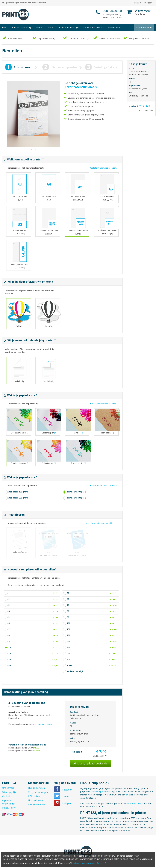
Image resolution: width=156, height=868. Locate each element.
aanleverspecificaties (101, 792)
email (128, 795)
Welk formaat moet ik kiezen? (103, 168)
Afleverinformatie (37, 804)
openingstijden (45, 724)
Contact (138, 3)
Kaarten (39, 27)
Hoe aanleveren (36, 800)
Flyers (5, 27)
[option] (33, 114)
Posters (51, 27)
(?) (27, 433)
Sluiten (100, 863)
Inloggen (148, 3)
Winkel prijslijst (9, 792)
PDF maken (34, 796)
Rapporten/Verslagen (69, 27)
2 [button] (36, 152)
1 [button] (31, 152)
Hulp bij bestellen (36, 788)
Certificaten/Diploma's (94, 27)
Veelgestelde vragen (38, 792)
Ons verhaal (8, 788)
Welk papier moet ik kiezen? (104, 404)
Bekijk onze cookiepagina (83, 863)
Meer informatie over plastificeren (101, 523)
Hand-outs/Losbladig (22, 27)
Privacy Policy (9, 808)
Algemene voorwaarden (9, 802)
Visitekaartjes (114, 27)
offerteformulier (134, 803)
